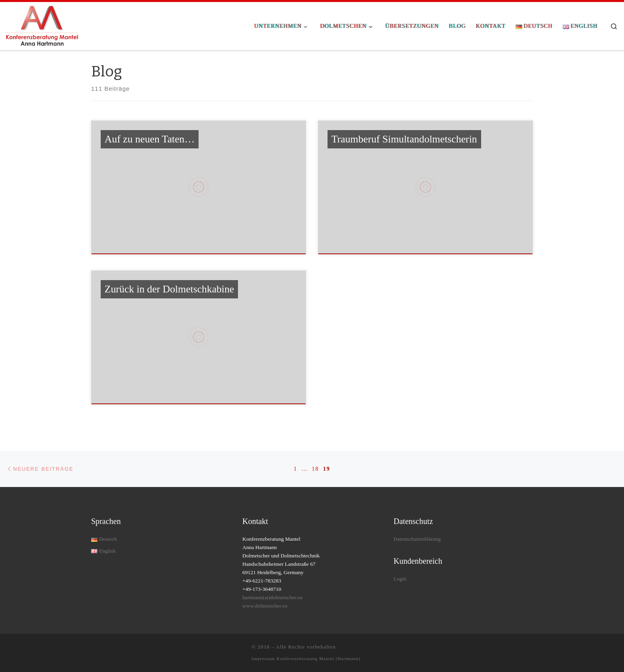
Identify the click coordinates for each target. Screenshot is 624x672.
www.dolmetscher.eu (265, 606)
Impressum (264, 658)
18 (315, 469)
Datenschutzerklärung (417, 539)
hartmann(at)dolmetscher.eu (272, 597)
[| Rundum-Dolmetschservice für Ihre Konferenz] (42, 25)
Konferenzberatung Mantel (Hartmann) (319, 658)
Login (400, 579)
